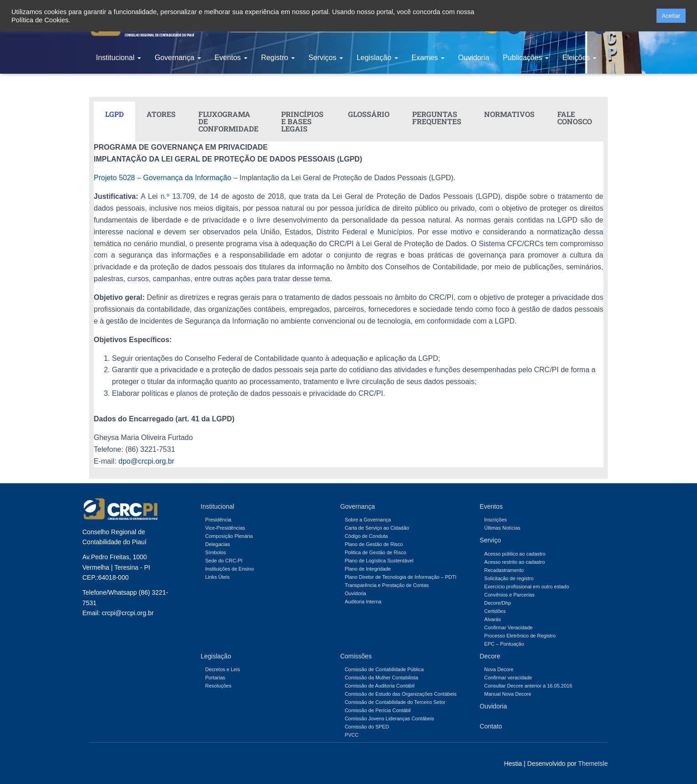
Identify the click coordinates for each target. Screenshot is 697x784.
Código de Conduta (366, 536)
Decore (490, 656)
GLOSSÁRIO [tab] (369, 114)
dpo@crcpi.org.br (146, 461)
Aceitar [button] (671, 16)
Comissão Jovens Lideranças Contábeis (389, 718)
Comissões (356, 656)
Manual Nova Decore (508, 694)
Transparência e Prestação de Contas (387, 585)
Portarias (215, 678)
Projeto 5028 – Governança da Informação (162, 178)
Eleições (579, 58)
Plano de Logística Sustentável (379, 561)
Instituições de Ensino (230, 569)
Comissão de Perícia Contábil (378, 710)
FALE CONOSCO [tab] (575, 118)
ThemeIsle (593, 764)
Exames (428, 58)
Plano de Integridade (368, 569)
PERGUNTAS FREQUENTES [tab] (437, 118)
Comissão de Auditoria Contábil (380, 686)
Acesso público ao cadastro (515, 554)
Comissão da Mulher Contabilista (381, 678)
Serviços (326, 58)
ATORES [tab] (161, 114)
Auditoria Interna (363, 602)
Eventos (231, 58)
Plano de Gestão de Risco (374, 544)
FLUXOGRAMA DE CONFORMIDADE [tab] (228, 121)
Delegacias (217, 544)
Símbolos (216, 552)
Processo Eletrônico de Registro (520, 636)
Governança (178, 58)
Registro (278, 58)
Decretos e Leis (222, 669)
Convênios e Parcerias (509, 595)
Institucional (119, 58)
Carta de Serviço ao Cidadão (377, 528)
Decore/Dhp (497, 603)
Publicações (526, 58)
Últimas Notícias (502, 528)
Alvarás (492, 619)
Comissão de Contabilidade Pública (384, 669)
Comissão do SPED (367, 727)
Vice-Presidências (225, 528)
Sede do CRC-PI (224, 561)
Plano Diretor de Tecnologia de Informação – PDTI (401, 577)
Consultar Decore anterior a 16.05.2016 (528, 686)
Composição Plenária (229, 536)
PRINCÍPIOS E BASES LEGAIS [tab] (302, 121)
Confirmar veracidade (508, 678)
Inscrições (495, 520)
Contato (491, 726)
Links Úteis (217, 577)
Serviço (490, 540)
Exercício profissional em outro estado (526, 587)
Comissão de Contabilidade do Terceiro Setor (395, 702)
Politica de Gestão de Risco (376, 552)
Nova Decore (499, 669)
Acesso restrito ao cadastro (514, 562)
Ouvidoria (474, 58)
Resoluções (218, 686)
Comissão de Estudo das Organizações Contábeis (401, 694)
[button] (646, 16)
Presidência (218, 520)
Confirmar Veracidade (508, 627)
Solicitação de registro (509, 578)
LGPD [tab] (114, 114)
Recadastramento (504, 570)
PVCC (352, 735)
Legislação (377, 58)
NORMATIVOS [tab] (509, 114)
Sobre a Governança (368, 520)
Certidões (495, 611)
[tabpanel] (348, 304)
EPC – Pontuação (504, 644)
